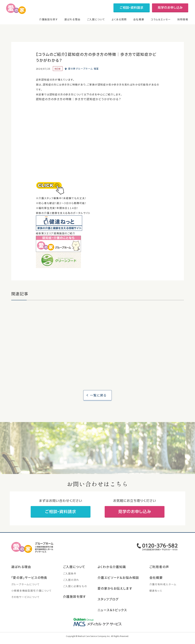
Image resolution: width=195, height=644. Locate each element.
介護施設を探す (48, 19)
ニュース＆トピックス (112, 616)
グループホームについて (26, 591)
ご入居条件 (70, 580)
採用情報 (183, 19)
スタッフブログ (108, 606)
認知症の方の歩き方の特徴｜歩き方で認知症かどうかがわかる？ (78, 103)
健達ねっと (156, 597)
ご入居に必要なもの (75, 593)
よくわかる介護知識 (112, 573)
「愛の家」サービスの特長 (29, 584)
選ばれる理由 (72, 19)
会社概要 (139, 19)
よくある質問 (119, 19)
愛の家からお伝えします (115, 595)
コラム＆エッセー (161, 19)
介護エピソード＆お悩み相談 (118, 584)
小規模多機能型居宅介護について (32, 597)
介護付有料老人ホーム (163, 591)
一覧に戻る (98, 402)
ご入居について (96, 19)
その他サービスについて (26, 603)
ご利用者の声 (159, 573)
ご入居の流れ (71, 586)
